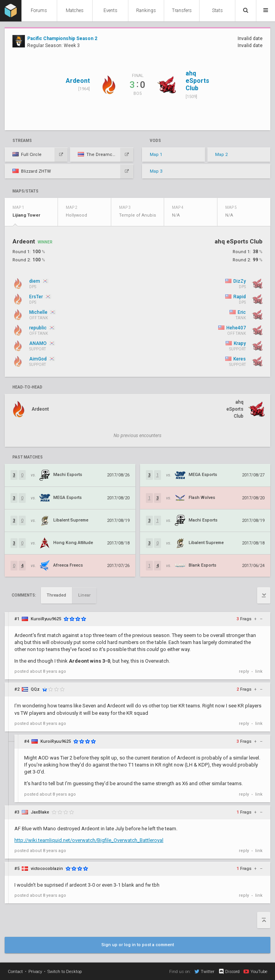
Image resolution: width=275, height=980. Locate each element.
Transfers (182, 10)
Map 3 (156, 171)
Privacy (35, 972)
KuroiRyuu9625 (46, 619)
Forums (39, 10)
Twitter (204, 971)
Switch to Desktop (65, 972)
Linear (84, 595)
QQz (35, 689)
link (259, 671)
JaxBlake (40, 812)
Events (110, 10)
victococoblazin (47, 869)
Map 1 (156, 155)
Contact (15, 972)
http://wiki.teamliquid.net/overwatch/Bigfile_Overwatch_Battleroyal (89, 840)
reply (244, 671)
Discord (229, 971)
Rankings (146, 10)
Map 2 (221, 155)
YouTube (255, 971)
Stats (217, 10)
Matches (75, 10)
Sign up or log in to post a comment (138, 945)
